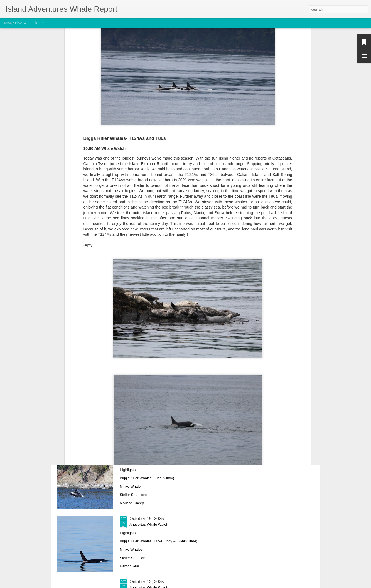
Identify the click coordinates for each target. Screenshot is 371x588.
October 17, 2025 (147, 456)
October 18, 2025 (147, 392)
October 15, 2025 (147, 519)
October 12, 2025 (147, 582)
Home (39, 23)
